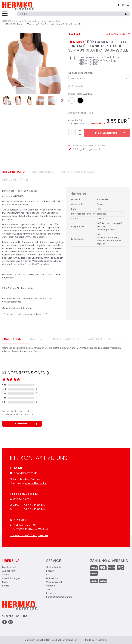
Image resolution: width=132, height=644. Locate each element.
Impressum (52, 593)
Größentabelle (76, 86)
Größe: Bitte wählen (80, 73)
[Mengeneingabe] (72, 132)
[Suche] (73, 14)
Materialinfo (43, 172)
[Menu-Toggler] (5, 14)
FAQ (48, 575)
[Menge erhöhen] (80, 131)
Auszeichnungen (11, 578)
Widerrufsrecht (54, 582)
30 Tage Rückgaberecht (87, 149)
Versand (51, 586)
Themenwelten (31, 21)
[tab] (17, 172)
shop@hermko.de (24, 473)
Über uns (11, 561)
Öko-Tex (35, 339)
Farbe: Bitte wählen (80, 94)
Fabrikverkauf (9, 567)
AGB (48, 590)
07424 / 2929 (21, 499)
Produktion (12, 339)
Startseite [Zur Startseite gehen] (7, 21)
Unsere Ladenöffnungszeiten (29, 536)
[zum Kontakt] (114, 5)
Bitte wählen (77, 79)
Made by (96, 640)
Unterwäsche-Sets (51, 21)
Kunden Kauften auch (78, 172)
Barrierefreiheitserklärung (59, 597)
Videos (6, 575)
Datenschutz (53, 578)
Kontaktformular (36, 483)
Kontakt (6, 586)
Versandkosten (98, 124)
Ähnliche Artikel (15, 180)
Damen (18, 21)
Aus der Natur (9, 571)
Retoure (50, 571)
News (5, 582)
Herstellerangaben (65, 339)
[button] (72, 100)
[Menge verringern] (80, 135)
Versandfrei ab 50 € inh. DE (89, 146)
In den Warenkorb (110, 133)
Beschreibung (14, 172)
